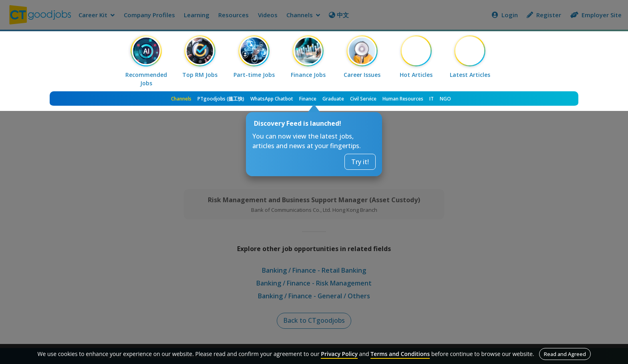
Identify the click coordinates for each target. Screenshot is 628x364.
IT (432, 99)
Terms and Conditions (400, 354)
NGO (445, 99)
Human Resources (403, 99)
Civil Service (363, 99)
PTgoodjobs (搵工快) (221, 99)
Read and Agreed (565, 354)
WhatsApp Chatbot (272, 99)
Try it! (360, 162)
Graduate (333, 99)
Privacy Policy (339, 354)
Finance (308, 99)
